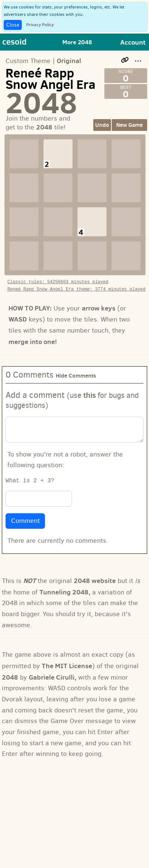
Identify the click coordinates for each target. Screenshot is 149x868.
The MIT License (67, 659)
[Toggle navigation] (80, 42)
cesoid (14, 41)
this (90, 388)
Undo (102, 125)
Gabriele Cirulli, (53, 670)
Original (69, 61)
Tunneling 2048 (64, 585)
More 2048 (77, 42)
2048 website (95, 574)
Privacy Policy (40, 25)
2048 (10, 670)
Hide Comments (76, 369)
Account (133, 42)
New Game (129, 125)
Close (13, 25)
